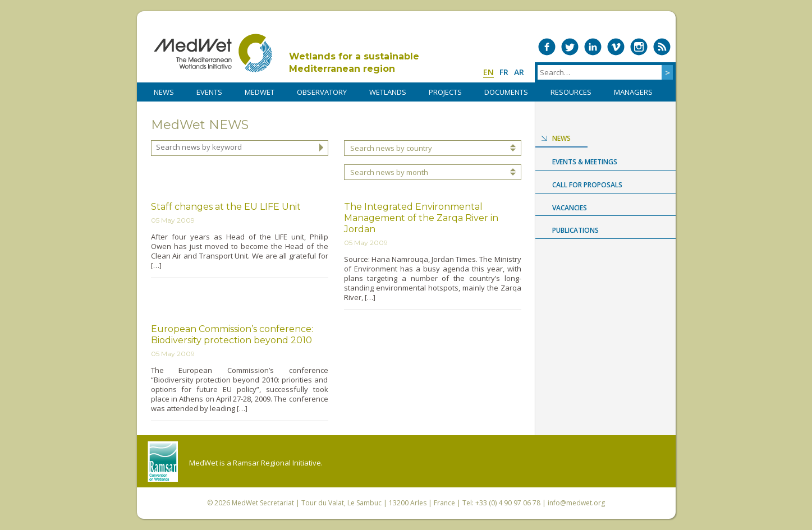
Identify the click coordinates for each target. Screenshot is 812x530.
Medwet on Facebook (547, 47)
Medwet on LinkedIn (593, 47)
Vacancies (570, 208)
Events (209, 92)
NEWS (164, 92)
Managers (633, 92)
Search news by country (391, 148)
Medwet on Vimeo (616, 47)
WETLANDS (388, 92)
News (561, 138)
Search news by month (389, 172)
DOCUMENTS (506, 92)
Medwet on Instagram (639, 47)
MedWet (213, 53)
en (488, 72)
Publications (575, 230)
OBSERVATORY (322, 92)
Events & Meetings (585, 162)
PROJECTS (445, 92)
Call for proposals (587, 185)
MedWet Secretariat (263, 503)
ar (519, 72)
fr (504, 72)
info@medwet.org (576, 503)
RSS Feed (662, 47)
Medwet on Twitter (570, 47)
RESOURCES (571, 92)
